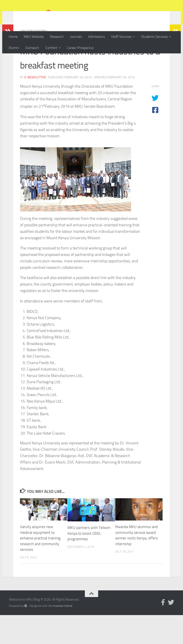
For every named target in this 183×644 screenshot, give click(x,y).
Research (57, 37)
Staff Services (121, 37)
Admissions (96, 37)
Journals (76, 37)
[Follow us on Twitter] (171, 631)
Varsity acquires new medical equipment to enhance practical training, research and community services (41, 567)
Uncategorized (33, 60)
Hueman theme (63, 635)
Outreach (32, 48)
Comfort (51, 48)
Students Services (154, 37)
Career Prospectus (80, 48)
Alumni (14, 48)
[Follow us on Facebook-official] (163, 631)
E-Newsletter (35, 106)
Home (13, 37)
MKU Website (34, 37)
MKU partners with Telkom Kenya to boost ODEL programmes (89, 562)
